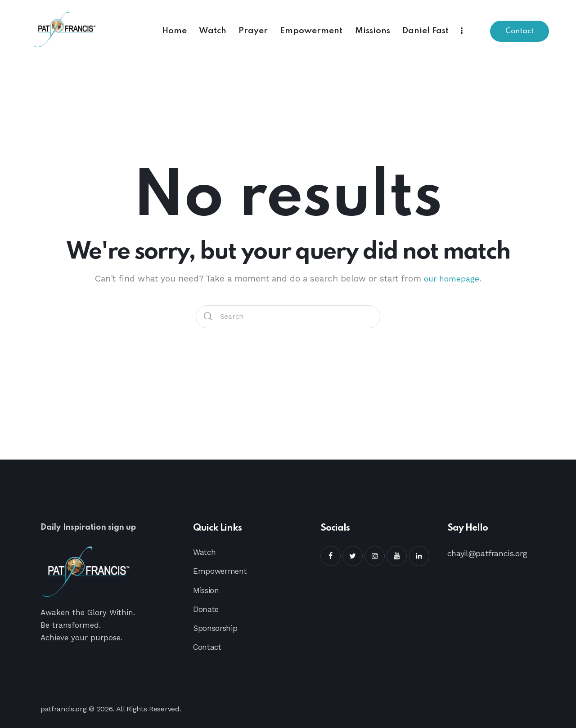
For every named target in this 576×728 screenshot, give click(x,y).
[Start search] (208, 317)
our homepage (452, 279)
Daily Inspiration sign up (98, 528)
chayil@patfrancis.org (487, 553)
